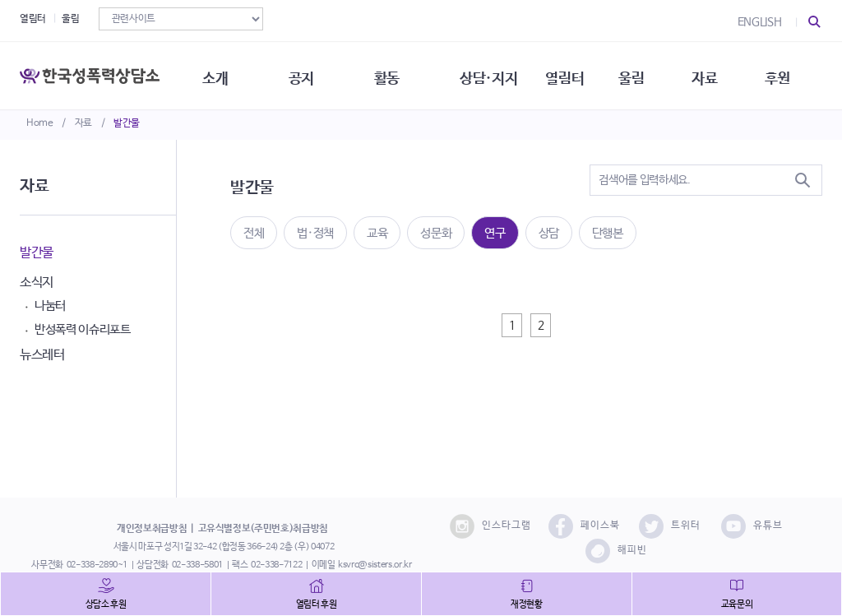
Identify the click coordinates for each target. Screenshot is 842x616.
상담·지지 (497, 74)
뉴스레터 (42, 355)
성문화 (436, 233)
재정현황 (527, 604)
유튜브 (752, 526)
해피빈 (616, 551)
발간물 (127, 123)
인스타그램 (490, 526)
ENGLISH (760, 22)
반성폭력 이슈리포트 (83, 329)
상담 (549, 233)
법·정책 (315, 233)
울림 (70, 19)
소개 (220, 74)
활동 (394, 74)
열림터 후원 (317, 604)
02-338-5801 (197, 565)
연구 (495, 233)
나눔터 (50, 306)
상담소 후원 (106, 604)
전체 (254, 233)
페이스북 (584, 526)
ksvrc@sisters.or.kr (375, 565)
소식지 (37, 283)
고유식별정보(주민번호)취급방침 (263, 529)
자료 (83, 123)
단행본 (608, 233)
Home (40, 123)
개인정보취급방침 (152, 529)
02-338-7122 (276, 565)
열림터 (33, 19)
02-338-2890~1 (97, 565)
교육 (377, 233)
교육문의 (737, 604)
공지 (307, 74)
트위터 (670, 526)
